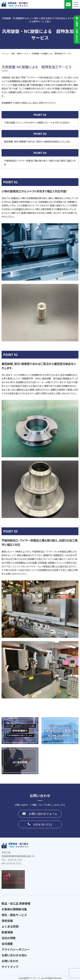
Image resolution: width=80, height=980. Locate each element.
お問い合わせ (10, 961)
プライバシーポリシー (16, 949)
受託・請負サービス (14, 915)
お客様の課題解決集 (14, 909)
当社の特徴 (9, 938)
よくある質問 (10, 926)
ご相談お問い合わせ (77, 31)
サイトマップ (10, 967)
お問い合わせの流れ (14, 955)
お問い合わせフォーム (43, 814)
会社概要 (7, 944)
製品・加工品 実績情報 (16, 903)
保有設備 (7, 921)
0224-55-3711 (43, 824)
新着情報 (7, 932)
